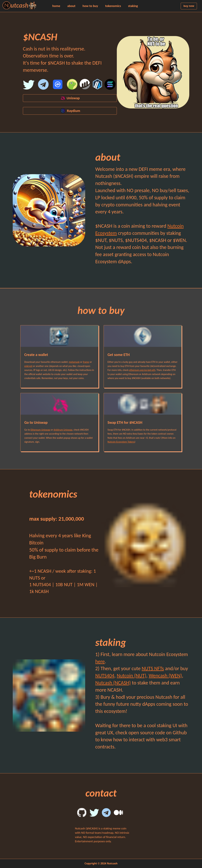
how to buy (90, 6)
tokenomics (113, 6)
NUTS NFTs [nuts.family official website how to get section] (153, 669)
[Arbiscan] (98, 85)
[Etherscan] (85, 85)
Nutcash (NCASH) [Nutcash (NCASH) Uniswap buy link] (113, 683)
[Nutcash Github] (83, 813)
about (71, 6)
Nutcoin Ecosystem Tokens (121, 442)
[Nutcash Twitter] (29, 85)
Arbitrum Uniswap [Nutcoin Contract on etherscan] (63, 430)
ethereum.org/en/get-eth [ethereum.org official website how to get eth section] (142, 370)
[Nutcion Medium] (120, 813)
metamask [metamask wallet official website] (74, 362)
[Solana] (111, 85)
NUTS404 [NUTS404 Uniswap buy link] (105, 676)
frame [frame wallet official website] (86, 362)
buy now (189, 6)
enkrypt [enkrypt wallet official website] (28, 366)
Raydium (70, 111)
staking (133, 6)
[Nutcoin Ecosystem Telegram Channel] (43, 85)
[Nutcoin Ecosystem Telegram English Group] (108, 813)
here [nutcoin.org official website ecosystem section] (100, 662)
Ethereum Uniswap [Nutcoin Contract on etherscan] (40, 430)
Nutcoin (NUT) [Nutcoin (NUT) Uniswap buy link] (132, 676)
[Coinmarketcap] (58, 85)
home (56, 6)
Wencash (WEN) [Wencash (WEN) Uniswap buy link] (165, 676)
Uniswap (70, 98)
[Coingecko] (73, 85)
